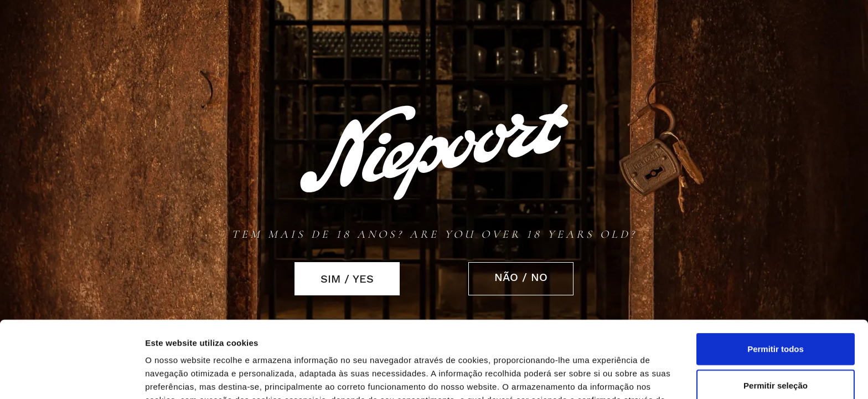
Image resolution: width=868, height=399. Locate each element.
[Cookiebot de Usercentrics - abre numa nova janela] (72, 377)
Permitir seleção (776, 313)
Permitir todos (776, 277)
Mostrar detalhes (613, 378)
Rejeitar (775, 349)
